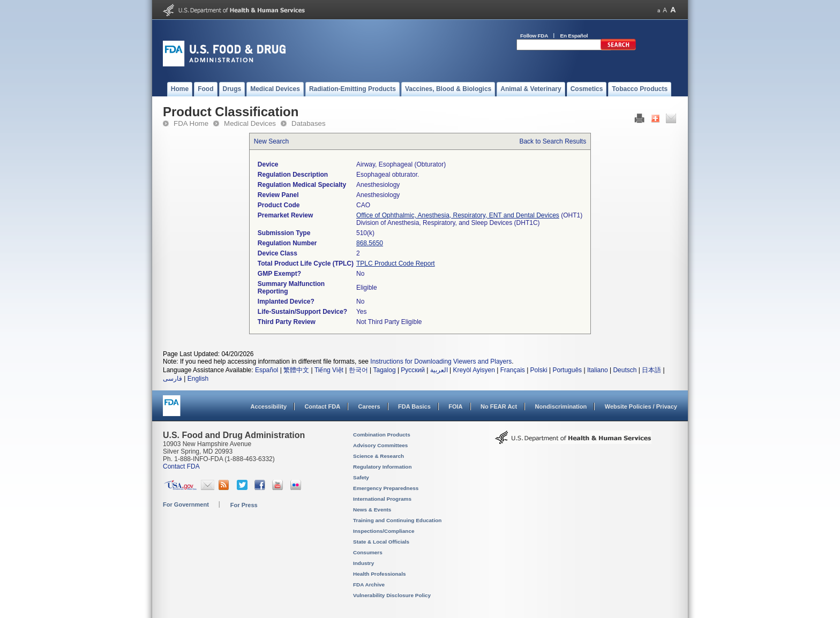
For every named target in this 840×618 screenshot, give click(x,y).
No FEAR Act (499, 406)
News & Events (372, 510)
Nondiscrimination (561, 406)
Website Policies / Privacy (641, 406)
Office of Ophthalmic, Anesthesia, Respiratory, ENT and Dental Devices (458, 215)
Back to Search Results (553, 141)
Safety (361, 477)
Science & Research (378, 456)
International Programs (382, 499)
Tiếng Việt (329, 370)
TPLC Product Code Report (396, 263)
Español (267, 370)
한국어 (358, 370)
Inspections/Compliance (384, 531)
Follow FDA (534, 36)
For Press (244, 505)
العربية (439, 370)
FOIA (455, 406)
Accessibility (269, 406)
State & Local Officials (381, 542)
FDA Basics (414, 406)
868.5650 (370, 243)
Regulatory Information (382, 467)
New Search (271, 141)
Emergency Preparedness (386, 488)
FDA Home (191, 123)
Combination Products (382, 435)
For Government (186, 504)
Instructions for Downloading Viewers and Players (441, 361)
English (198, 379)
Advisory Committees (380, 445)
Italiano (598, 370)
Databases (309, 123)
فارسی (172, 379)
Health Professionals (379, 574)
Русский (413, 370)
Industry (363, 563)
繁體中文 (296, 370)
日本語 (651, 370)
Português (567, 370)
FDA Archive (369, 585)
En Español (574, 36)
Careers (369, 406)
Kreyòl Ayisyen (474, 370)
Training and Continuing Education (397, 520)
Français (513, 370)
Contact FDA (322, 406)
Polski (539, 370)
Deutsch (625, 370)
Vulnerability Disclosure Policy (392, 595)
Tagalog (385, 370)
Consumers (368, 552)
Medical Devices (250, 123)
